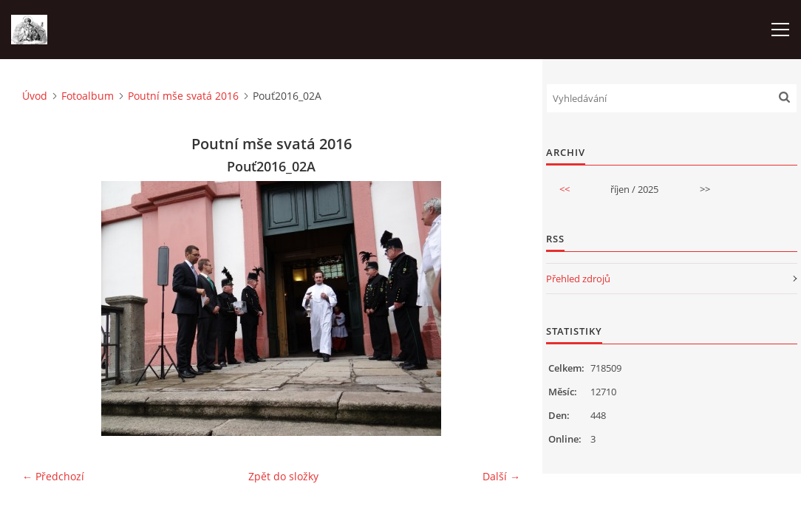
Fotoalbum (88, 96)
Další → (501, 476)
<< (565, 189)
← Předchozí (53, 476)
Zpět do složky (283, 476)
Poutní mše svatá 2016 (183, 96)
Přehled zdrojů (578, 279)
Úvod (35, 96)
